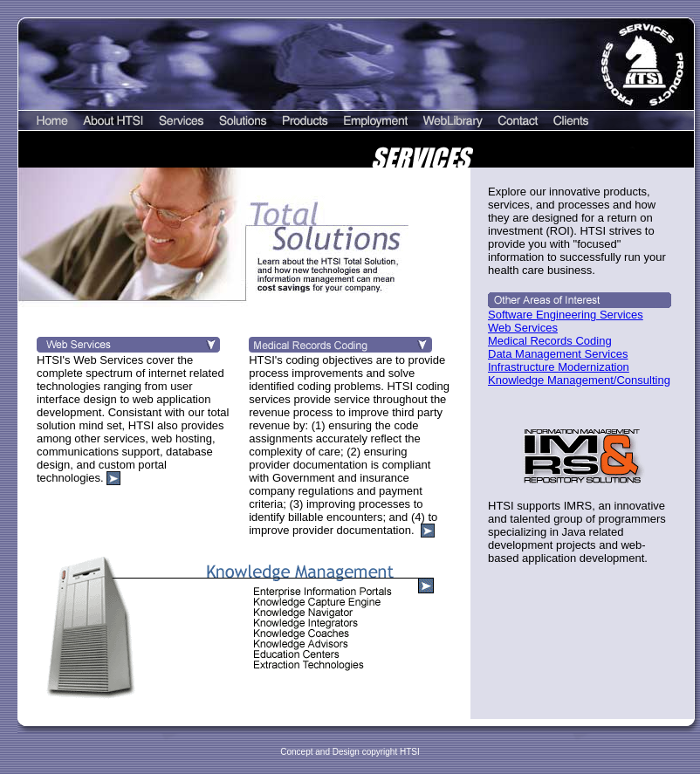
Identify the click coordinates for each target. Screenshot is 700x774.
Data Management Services (558, 354)
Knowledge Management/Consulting (579, 380)
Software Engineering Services (566, 315)
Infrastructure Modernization (559, 367)
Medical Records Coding (550, 341)
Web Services (523, 328)
